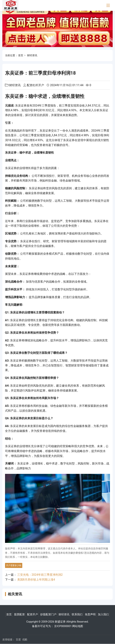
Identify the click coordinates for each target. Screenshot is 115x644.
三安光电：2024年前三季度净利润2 (40, 575)
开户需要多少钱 (14, 565)
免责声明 (90, 614)
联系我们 (77, 614)
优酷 (25, 639)
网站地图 (78, 626)
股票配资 (19, 614)
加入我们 (103, 614)
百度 (18, 639)
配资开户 (33, 614)
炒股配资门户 (48, 614)
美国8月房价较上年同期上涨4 (36, 580)
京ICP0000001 (63, 626)
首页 (21, 55)
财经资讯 (32, 55)
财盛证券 (60, 622)
